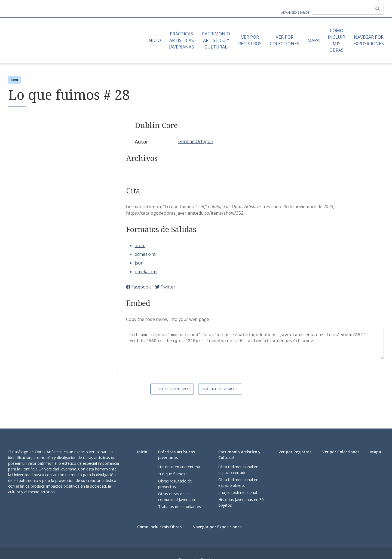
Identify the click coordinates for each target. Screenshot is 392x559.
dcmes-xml (146, 254)
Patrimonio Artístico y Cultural (216, 40)
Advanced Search (295, 12)
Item (14, 80)
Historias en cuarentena (179, 467)
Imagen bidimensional (238, 492)
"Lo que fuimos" (173, 474)
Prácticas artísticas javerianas (181, 40)
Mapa (313, 40)
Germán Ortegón (196, 141)
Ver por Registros (250, 40)
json (139, 263)
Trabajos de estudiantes (180, 507)
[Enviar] (378, 9)
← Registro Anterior (172, 389)
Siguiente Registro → (220, 389)
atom (140, 245)
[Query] (348, 9)
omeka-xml (146, 272)
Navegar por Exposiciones (369, 40)
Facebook (138, 287)
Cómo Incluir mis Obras (336, 40)
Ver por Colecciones (284, 40)
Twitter (165, 287)
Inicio (154, 40)
